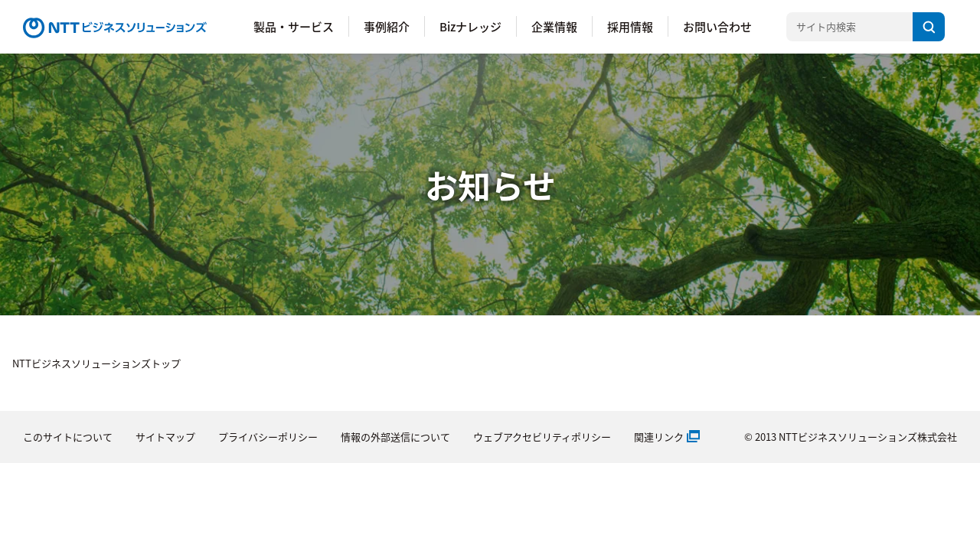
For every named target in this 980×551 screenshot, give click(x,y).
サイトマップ (165, 437)
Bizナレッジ (470, 26)
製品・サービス (294, 26)
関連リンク (659, 437)
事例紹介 (387, 26)
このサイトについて (68, 437)
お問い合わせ (717, 26)
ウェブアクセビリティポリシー (542, 437)
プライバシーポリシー (268, 437)
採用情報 (630, 26)
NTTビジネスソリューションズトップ (96, 363)
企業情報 (554, 26)
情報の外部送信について (395, 437)
